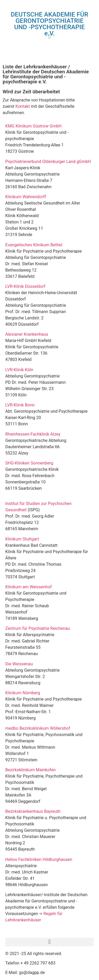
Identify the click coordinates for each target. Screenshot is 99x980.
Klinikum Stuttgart (22, 539)
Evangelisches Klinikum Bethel (34, 245)
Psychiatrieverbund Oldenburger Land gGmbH (48, 162)
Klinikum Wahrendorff (26, 197)
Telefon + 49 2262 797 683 (30, 963)
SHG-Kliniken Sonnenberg (29, 463)
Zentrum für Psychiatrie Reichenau (38, 628)
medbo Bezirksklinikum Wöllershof (39, 728)
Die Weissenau (19, 664)
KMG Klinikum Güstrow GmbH (33, 126)
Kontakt (23, 106)
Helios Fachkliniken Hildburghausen (39, 859)
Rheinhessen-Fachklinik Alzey (33, 434)
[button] (49, 942)
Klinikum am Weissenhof (29, 587)
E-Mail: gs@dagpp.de (25, 973)
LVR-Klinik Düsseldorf (25, 286)
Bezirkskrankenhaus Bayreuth (33, 811)
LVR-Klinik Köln (19, 370)
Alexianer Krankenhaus (27, 334)
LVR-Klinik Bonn (20, 405)
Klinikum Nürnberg (23, 693)
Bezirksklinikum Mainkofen (30, 770)
